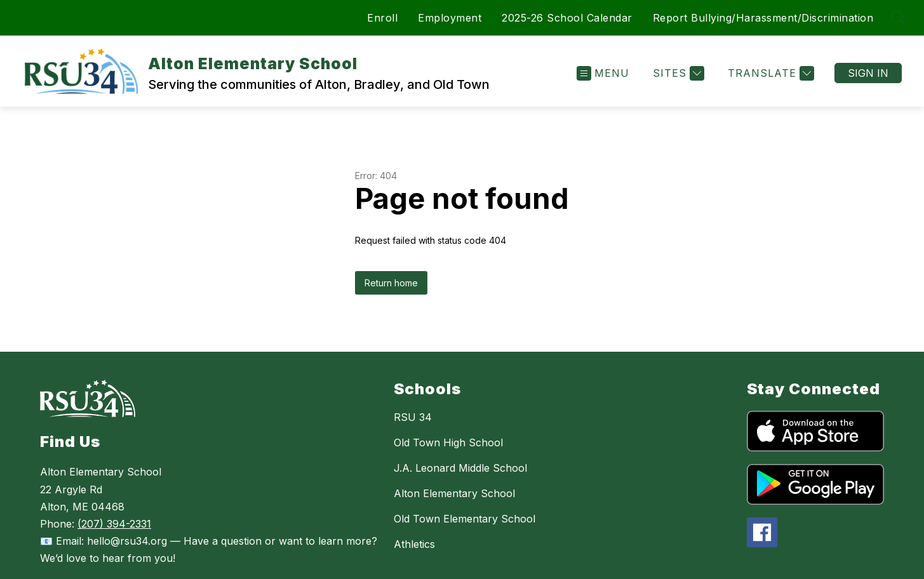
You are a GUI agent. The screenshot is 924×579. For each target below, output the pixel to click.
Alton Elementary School (454, 493)
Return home (391, 283)
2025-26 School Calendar (567, 18)
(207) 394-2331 (114, 524)
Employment (450, 18)
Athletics (414, 544)
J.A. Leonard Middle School (460, 468)
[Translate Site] (769, 73)
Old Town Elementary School (465, 519)
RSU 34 (413, 417)
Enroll (382, 18)
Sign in (868, 73)
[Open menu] (603, 73)
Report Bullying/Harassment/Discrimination (763, 18)
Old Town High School (448, 443)
